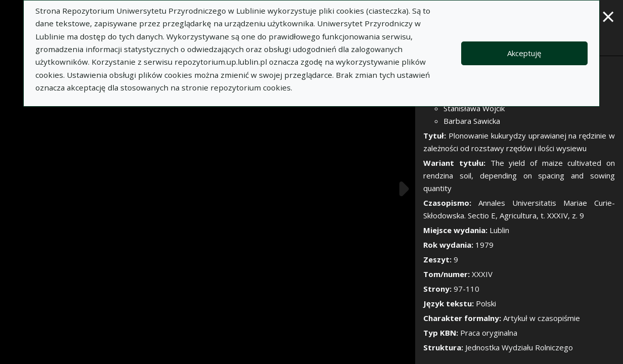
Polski (486, 303)
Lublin (499, 230)
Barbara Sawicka (472, 121)
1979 (484, 245)
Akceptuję (524, 53)
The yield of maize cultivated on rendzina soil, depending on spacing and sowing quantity (519, 175)
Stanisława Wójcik (474, 108)
